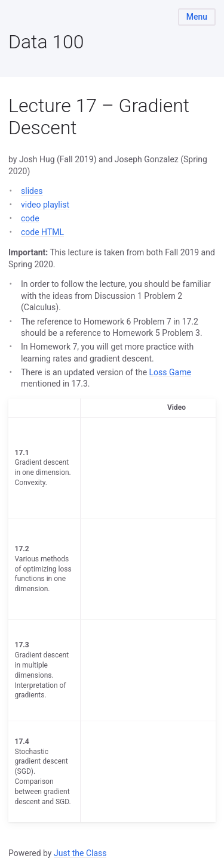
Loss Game (170, 372)
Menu (197, 17)
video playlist (45, 205)
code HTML (42, 232)
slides (32, 191)
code (30, 218)
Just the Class (80, 853)
